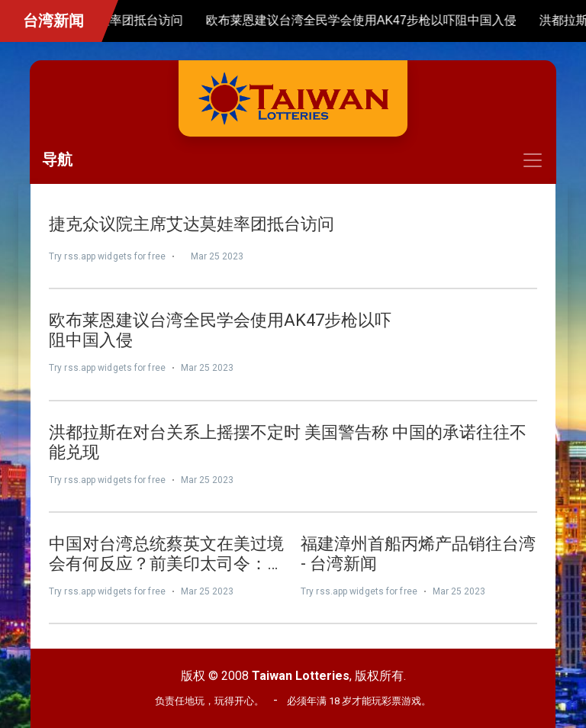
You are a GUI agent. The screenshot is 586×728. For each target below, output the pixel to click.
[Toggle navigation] (293, 160)
